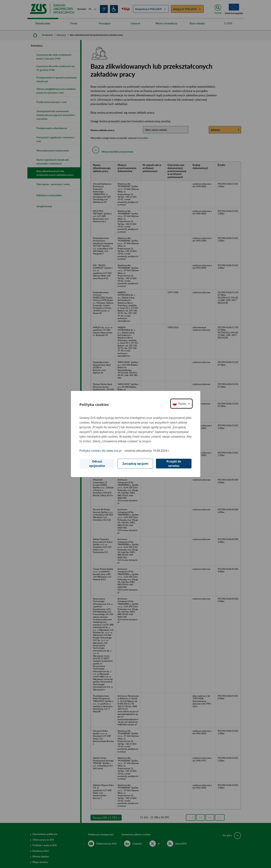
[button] (181, 404)
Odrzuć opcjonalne (97, 464)
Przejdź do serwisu (174, 464)
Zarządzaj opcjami (135, 464)
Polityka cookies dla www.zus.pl (101, 451)
